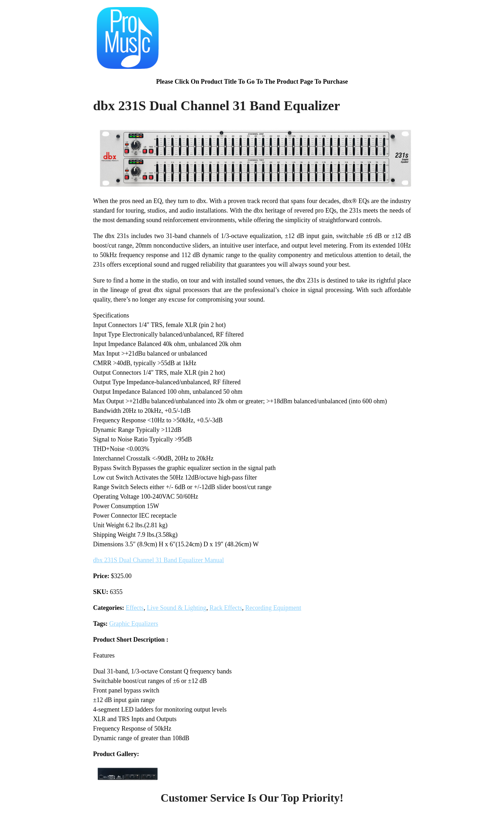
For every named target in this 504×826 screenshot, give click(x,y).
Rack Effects (226, 608)
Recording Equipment (273, 608)
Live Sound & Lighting (177, 608)
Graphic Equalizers (134, 624)
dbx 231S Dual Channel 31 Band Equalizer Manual (159, 560)
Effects (135, 608)
